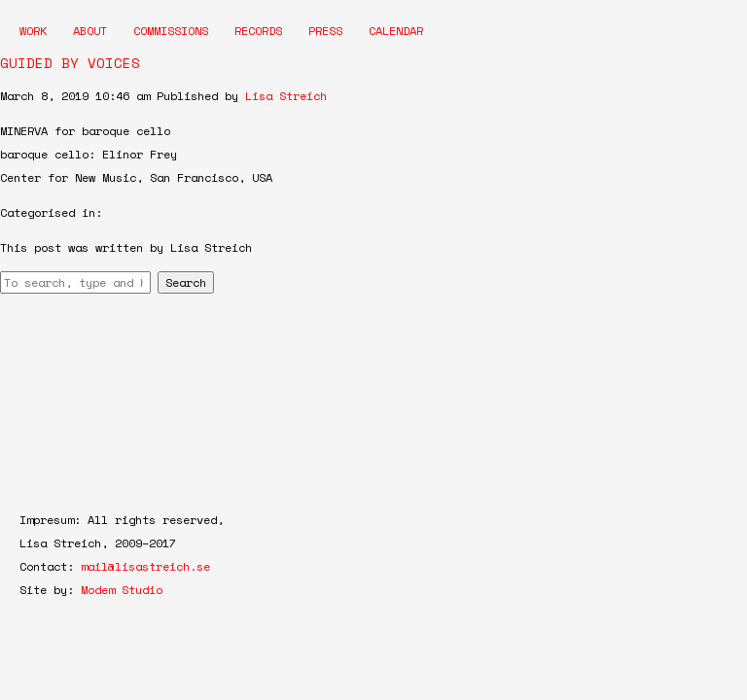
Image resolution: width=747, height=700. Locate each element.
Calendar (396, 31)
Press (325, 31)
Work (33, 31)
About (90, 31)
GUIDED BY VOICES (70, 63)
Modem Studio (122, 590)
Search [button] (186, 282)
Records (258, 31)
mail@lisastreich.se (145, 566)
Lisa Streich (286, 96)
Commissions (171, 31)
